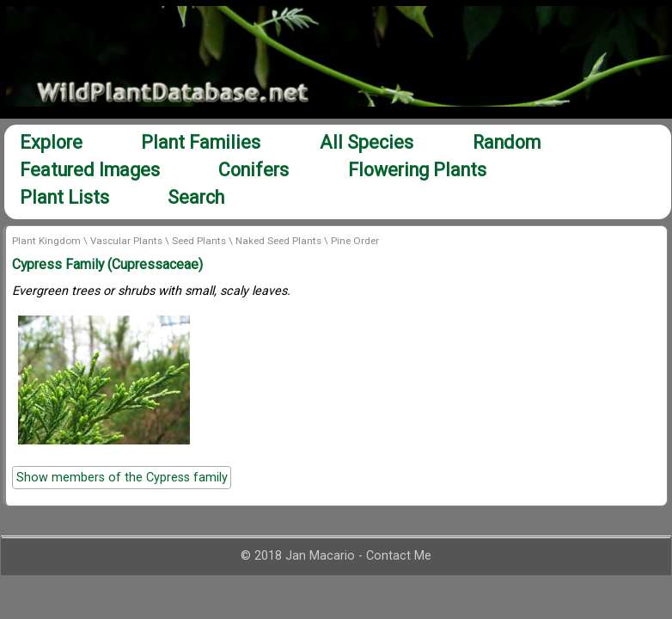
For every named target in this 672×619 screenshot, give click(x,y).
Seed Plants (199, 241)
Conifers (254, 170)
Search (196, 197)
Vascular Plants (126, 241)
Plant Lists (64, 197)
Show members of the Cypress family (122, 478)
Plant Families (201, 142)
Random (507, 142)
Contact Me (399, 556)
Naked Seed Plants (278, 241)
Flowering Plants (417, 170)
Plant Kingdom (46, 241)
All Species (367, 142)
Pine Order (355, 241)
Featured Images (90, 170)
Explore (51, 142)
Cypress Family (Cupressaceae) (107, 264)
